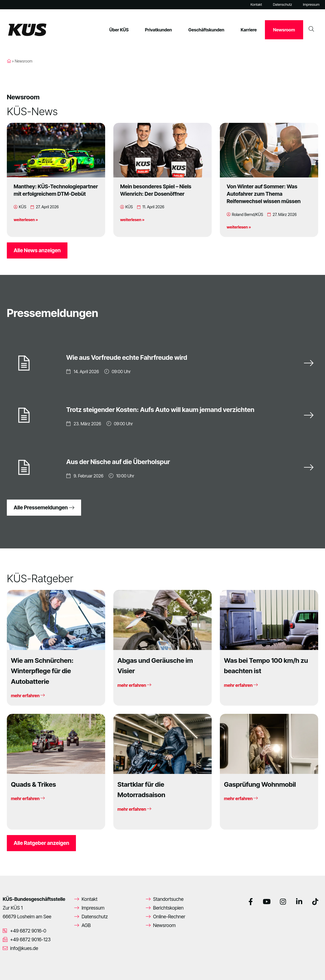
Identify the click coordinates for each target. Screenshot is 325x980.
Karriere (249, 30)
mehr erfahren (28, 696)
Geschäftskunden (206, 30)
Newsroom (284, 30)
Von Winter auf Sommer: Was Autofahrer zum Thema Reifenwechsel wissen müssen (264, 194)
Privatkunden (159, 30)
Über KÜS (119, 30)
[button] (12, 968)
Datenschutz (282, 5)
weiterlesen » (26, 220)
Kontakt (256, 5)
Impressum (311, 5)
